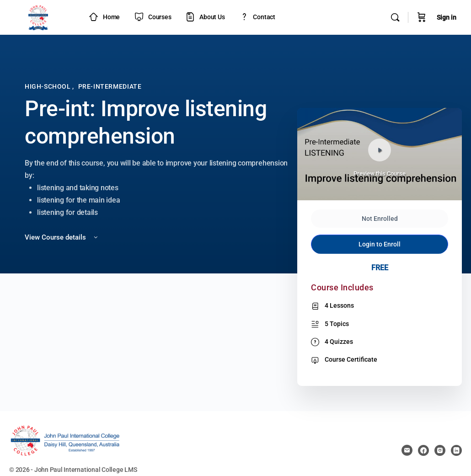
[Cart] (422, 17)
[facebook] (423, 450)
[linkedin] (456, 450)
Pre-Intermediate (110, 86)
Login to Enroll (380, 244)
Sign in (447, 17)
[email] (407, 450)
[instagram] (440, 450)
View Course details (62, 237)
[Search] (395, 17)
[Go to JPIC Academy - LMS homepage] (38, 16)
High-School (48, 86)
